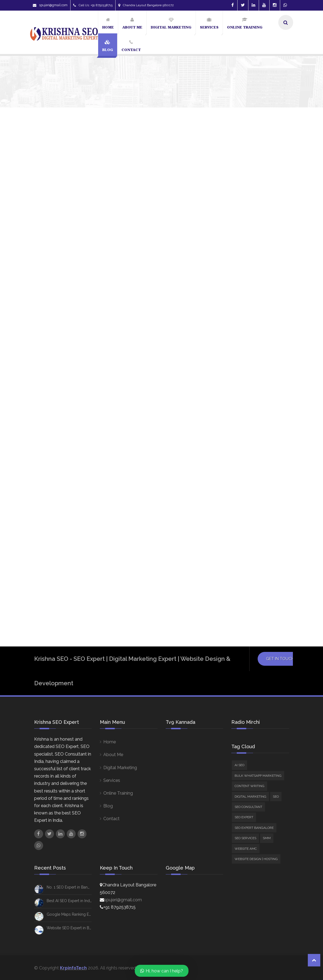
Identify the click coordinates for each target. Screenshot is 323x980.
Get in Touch (280, 918)
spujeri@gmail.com (50, 5)
